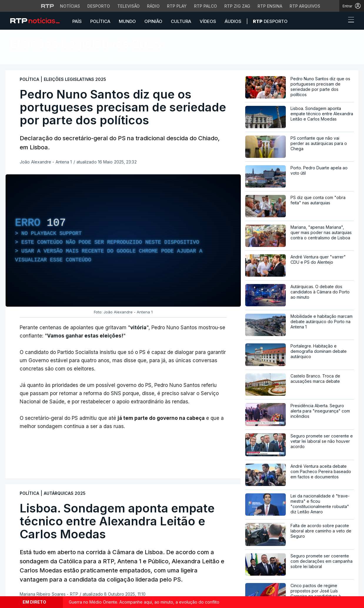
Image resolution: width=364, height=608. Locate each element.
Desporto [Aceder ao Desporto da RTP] (99, 6)
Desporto (270, 21)
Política (100, 21)
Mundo (127, 21)
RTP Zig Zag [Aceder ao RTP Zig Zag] (237, 6)
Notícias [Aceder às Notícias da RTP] (70, 6)
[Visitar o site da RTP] (48, 6)
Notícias (40, 59)
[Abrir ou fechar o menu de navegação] (349, 21)
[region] (123, 240)
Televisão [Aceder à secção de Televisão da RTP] (128, 6)
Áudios (233, 21)
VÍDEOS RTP (69, 59)
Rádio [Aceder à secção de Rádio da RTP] (153, 6)
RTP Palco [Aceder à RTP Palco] (206, 6)
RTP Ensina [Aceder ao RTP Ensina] (270, 6)
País (77, 21)
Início (16, 59)
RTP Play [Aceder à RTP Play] (177, 6)
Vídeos (208, 21)
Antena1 (98, 59)
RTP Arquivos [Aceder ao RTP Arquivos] (305, 6)
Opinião (153, 21)
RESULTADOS (128, 59)
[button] (340, 21)
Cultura (181, 21)
